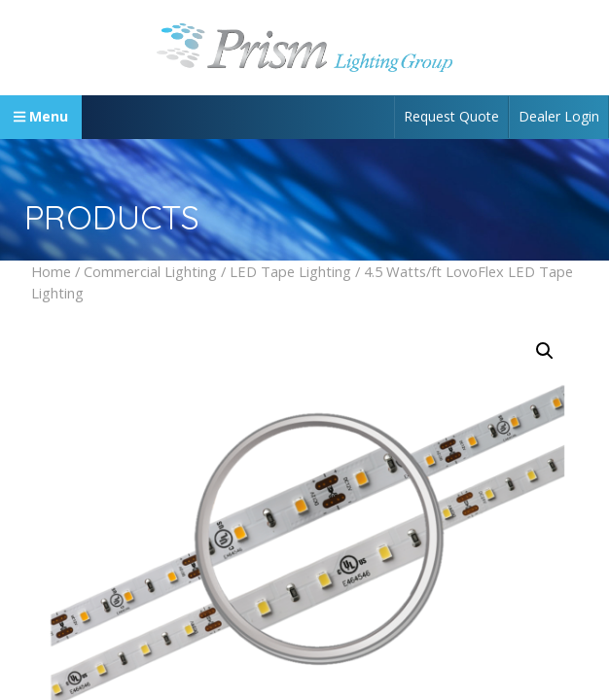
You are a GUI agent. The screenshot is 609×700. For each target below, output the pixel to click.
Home (51, 271)
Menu (41, 116)
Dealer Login (559, 116)
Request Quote (451, 116)
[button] (545, 351)
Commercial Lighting (150, 271)
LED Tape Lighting (290, 271)
